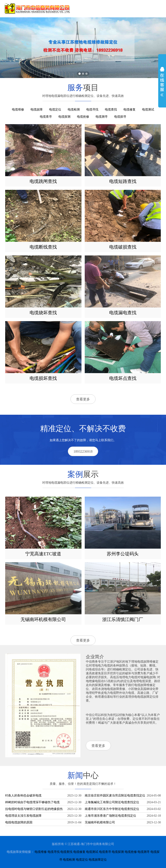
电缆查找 (111, 110)
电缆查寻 (46, 117)
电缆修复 (129, 110)
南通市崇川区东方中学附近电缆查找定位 (112, 809)
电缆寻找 (92, 110)
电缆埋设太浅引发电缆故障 (23, 816)
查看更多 (83, 399)
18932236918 (83, 451)
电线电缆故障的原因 (19, 822)
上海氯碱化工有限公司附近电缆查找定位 (112, 802)
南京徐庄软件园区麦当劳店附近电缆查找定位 (115, 796)
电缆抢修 (83, 117)
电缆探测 (64, 117)
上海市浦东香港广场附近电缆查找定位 (110, 816)
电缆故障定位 (98, 860)
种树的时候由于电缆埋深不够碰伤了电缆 (32, 802)
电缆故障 (37, 110)
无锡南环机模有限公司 (100, 822)
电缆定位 (55, 110)
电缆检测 (74, 110)
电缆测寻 (102, 117)
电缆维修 (18, 110)
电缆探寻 (120, 117)
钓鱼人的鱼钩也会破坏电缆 (23, 796)
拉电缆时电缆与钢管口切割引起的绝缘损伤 (34, 809)
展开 (162, 82)
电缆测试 (148, 110)
